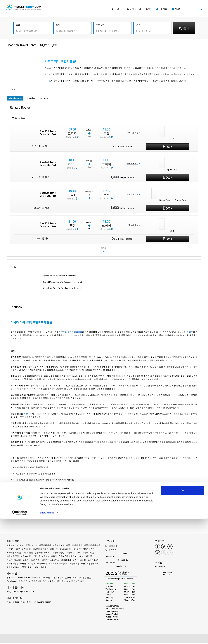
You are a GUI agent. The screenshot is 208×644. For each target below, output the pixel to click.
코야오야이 (54, 565)
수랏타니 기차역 (73, 554)
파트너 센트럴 (13, 603)
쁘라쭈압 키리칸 (14, 554)
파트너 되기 (26, 603)
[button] (187, 9)
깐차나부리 (12, 546)
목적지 (13, 579)
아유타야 (45, 557)
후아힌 (44, 568)
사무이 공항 (28, 554)
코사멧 (23, 565)
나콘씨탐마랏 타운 (92, 546)
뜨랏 (18, 550)
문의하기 (81, 582)
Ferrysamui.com (14, 593)
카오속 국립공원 (14, 561)
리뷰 (75, 579)
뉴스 (61, 579)
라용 (29, 550)
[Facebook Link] (158, 548)
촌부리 (54, 557)
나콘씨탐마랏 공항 (74, 546)
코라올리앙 (66, 561)
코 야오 (190, 333)
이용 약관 (33, 582)
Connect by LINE (116, 567)
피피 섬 (50, 81)
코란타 (75, 561)
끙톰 (28, 546)
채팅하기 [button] (111, 551)
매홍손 (86, 550)
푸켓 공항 (28, 415)
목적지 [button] (130, 9)
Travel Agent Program (42, 603)
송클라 (38, 554)
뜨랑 (24, 550)
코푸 (96, 565)
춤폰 (61, 557)
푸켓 (106, 134)
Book (168, 148)
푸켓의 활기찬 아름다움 (72, 333)
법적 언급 (23, 582)
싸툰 (23, 557)
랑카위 (78, 550)
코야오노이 (42, 565)
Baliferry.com (28, 593)
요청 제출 (111, 547)
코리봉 (83, 561)
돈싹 (9, 550)
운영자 (68, 579)
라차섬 (45, 550)
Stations (52, 99)
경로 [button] (119, 9)
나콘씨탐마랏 (59, 546)
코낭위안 (36, 561)
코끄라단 (27, 561)
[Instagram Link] (170, 548)
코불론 (15, 565)
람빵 (52, 550)
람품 (58, 550)
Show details (47, 638)
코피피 (72, 134)
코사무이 (31, 565)
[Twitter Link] (164, 548)
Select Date (18, 119)
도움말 (147, 9)
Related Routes (17, 99)
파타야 (17, 568)
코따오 (56, 561)
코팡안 (90, 565)
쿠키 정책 (61, 582)
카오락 (89, 557)
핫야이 (36, 568)
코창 (77, 565)
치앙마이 (80, 557)
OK (183, 616)
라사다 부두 (107, 138)
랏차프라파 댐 (67, 550)
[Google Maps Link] (158, 554)
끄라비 (72, 165)
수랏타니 (46, 554)
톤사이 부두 (72, 138)
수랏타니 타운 (88, 554)
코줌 (72, 565)
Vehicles (36, 99)
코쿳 (83, 565)
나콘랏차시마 (45, 546)
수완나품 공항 (13, 557)
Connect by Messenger (117, 556)
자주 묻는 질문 (85, 579)
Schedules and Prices (27, 579)
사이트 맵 (71, 582)
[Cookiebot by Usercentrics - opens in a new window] (20, 638)
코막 (97, 561)
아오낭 (37, 557)
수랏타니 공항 (58, 554)
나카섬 (34, 546)
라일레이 (37, 550)
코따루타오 (47, 561)
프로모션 (46, 579)
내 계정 (162, 9)
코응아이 (64, 565)
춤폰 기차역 (69, 557)
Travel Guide (12, 582)
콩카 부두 (72, 169)
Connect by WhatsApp (117, 562)
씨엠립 (29, 557)
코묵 (9, 565)
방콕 (92, 550)
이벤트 (55, 579)
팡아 (24, 568)
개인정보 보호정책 (47, 582)
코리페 (91, 561)
